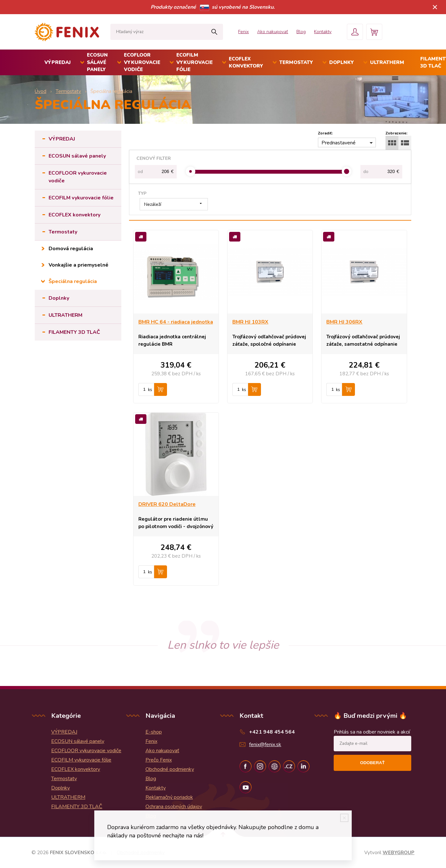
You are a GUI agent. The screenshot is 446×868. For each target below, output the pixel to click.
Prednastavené (339, 143)
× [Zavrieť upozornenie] (435, 7)
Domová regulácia (71, 249)
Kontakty (323, 32)
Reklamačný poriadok (169, 797)
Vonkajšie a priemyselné (79, 265)
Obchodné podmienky (170, 769)
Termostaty (296, 62)
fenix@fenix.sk (265, 745)
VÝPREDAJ (58, 62)
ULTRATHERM (387, 62)
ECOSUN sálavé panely (97, 62)
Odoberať (372, 763)
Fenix (243, 32)
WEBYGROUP (399, 853)
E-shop (154, 732)
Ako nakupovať (273, 32)
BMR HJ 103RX (250, 322)
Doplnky (342, 62)
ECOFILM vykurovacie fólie (195, 62)
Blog (301, 32)
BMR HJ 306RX (344, 322)
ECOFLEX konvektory (246, 63)
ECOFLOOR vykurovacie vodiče (142, 62)
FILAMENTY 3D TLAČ (74, 332)
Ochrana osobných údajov (174, 807)
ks (150, 390)
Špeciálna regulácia (73, 281)
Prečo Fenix (159, 760)
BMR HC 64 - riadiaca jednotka (176, 322)
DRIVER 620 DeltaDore (167, 504)
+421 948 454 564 (272, 732)
